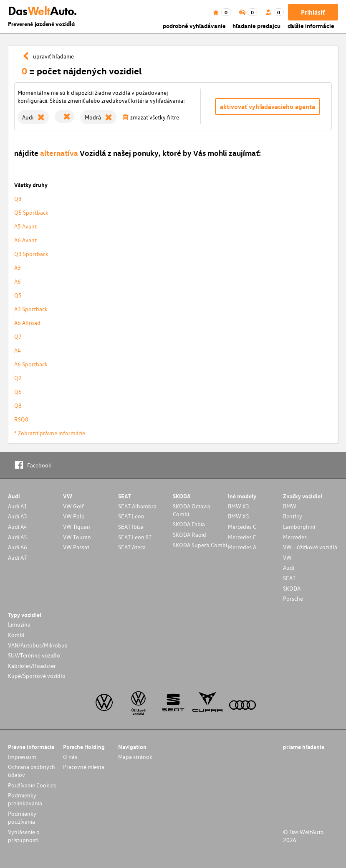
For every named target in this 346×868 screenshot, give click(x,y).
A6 (18, 281)
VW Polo (74, 516)
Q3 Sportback (31, 254)
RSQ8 (21, 419)
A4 (18, 350)
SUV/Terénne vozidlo (34, 655)
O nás (70, 757)
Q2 (18, 378)
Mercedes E (242, 537)
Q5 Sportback (31, 212)
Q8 (18, 405)
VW (287, 557)
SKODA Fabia (189, 524)
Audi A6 (18, 547)
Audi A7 (18, 557)
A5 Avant (25, 226)
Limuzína (19, 624)
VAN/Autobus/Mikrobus (38, 645)
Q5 (18, 295)
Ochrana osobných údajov (32, 771)
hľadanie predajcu (256, 26)
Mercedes (295, 537)
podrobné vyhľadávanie (194, 26)
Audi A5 (18, 537)
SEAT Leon (131, 516)
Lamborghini (299, 527)
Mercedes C (242, 527)
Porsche (293, 598)
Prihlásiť (313, 12)
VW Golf (73, 506)
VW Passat (76, 547)
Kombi (16, 635)
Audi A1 (18, 506)
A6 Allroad (27, 323)
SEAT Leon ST (135, 537)
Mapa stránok (135, 757)
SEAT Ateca (132, 547)
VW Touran (77, 537)
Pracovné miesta (84, 767)
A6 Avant (25, 240)
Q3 (18, 199)
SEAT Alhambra (137, 506)
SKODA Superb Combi (200, 545)
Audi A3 (18, 516)
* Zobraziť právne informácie (50, 433)
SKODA (292, 588)
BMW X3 (239, 506)
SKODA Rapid (189, 534)
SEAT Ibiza (131, 527)
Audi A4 (18, 527)
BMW (290, 506)
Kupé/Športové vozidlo (37, 676)
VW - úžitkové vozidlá (310, 547)
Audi (289, 567)
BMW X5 (239, 516)
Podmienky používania (22, 817)
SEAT (289, 578)
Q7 (18, 336)
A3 (18, 268)
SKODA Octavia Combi (192, 510)
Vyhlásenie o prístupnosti (24, 836)
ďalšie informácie (311, 26)
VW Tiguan (77, 527)
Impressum (22, 757)
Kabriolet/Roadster (32, 666)
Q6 (18, 392)
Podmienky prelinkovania (25, 799)
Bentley (293, 516)
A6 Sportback (31, 364)
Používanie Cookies (32, 785)
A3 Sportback (31, 309)
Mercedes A (242, 547)
